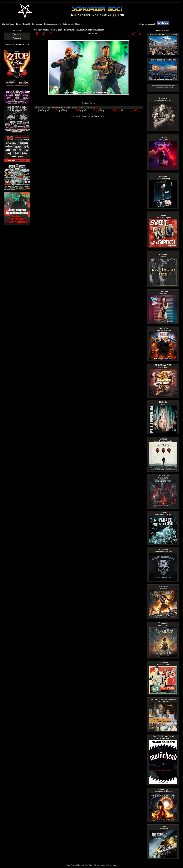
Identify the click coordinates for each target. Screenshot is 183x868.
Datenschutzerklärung (72, 24)
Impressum (37, 24)
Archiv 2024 (57, 30)
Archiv (46, 30)
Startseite (17, 34)
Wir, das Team (8, 24)
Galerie (37, 30)
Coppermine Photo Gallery (94, 116)
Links (19, 24)
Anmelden (17, 38)
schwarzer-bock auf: (154, 24)
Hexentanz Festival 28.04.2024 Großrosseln (84, 30)
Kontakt (27, 24)
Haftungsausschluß (52, 24)
